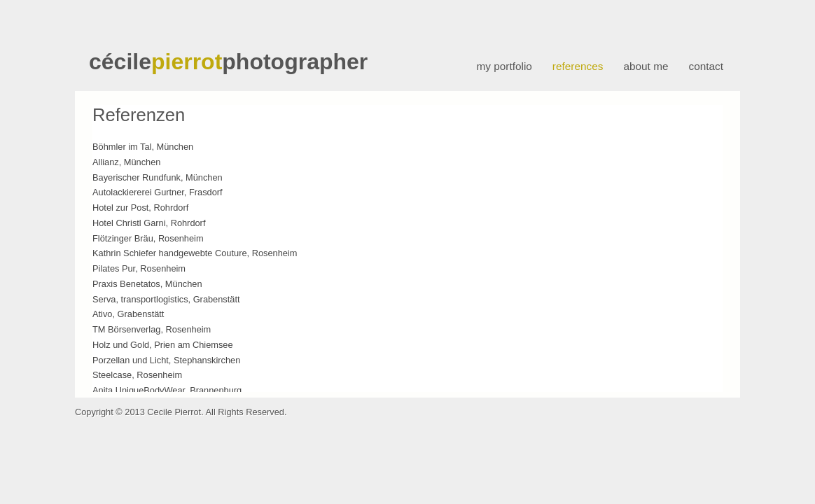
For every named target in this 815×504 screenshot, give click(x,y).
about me (646, 66)
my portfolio (504, 66)
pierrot (187, 62)
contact (706, 66)
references (578, 66)
